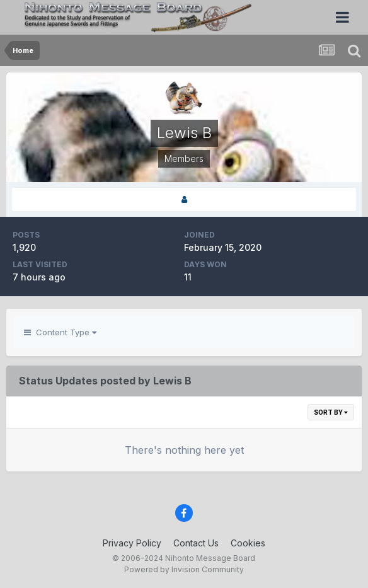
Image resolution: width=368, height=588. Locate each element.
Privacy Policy (132, 543)
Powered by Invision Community (184, 569)
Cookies (248, 543)
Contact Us (196, 543)
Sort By (331, 412)
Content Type (60, 332)
